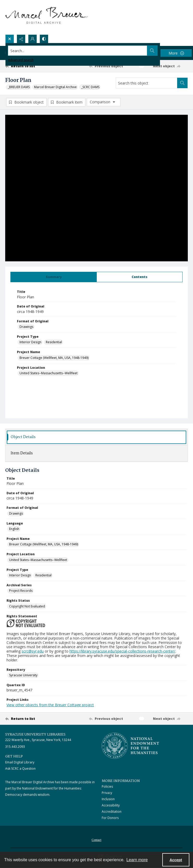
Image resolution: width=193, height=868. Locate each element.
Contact (96, 840)
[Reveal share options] (21, 39)
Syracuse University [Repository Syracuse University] (23, 675)
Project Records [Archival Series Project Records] (21, 591)
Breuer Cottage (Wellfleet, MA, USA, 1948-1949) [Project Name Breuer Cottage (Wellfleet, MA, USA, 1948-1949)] (54, 358)
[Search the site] (78, 51)
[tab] (54, 277)
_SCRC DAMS (90, 87)
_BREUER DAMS (19, 87)
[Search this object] (147, 83)
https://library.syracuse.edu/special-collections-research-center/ (122, 651)
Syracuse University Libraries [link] (35, 734)
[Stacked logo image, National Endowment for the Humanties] (130, 746)
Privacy (107, 793)
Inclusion (108, 799)
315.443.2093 (15, 747)
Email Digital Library (20, 762)
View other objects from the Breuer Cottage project (50, 705)
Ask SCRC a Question (20, 768)
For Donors (110, 818)
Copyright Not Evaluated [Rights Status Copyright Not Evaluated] (27, 606)
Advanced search (21, 60)
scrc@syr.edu (33, 651)
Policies (107, 786)
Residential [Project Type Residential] (54, 342)
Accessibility (111, 805)
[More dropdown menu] (176, 53)
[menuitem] (96, 839)
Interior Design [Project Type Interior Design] (30, 342)
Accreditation (112, 812)
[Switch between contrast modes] (44, 39)
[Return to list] (29, 66)
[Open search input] (10, 39)
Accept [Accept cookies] (176, 860)
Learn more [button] (137, 860)
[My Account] (33, 39)
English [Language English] (14, 529)
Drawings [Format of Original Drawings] (26, 327)
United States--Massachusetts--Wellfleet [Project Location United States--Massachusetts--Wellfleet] (49, 373)
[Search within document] (182, 83)
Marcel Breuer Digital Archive (55, 87)
